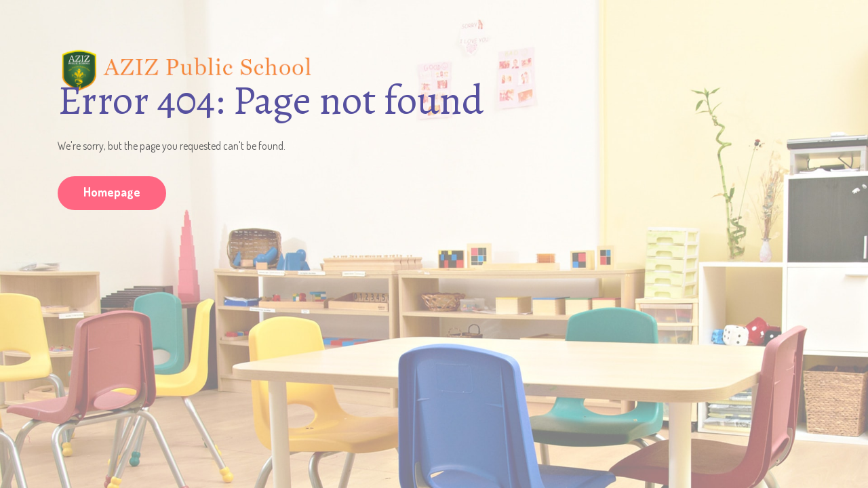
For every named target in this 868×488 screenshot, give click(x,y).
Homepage (112, 192)
